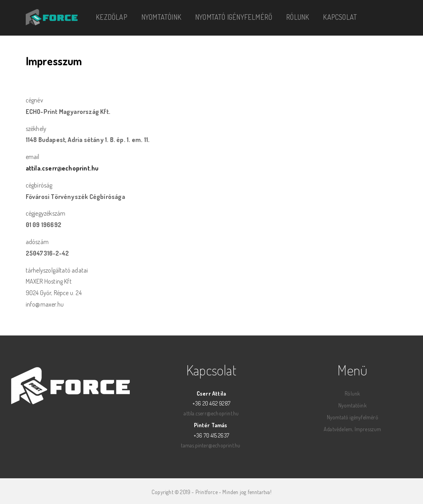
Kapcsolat (340, 17)
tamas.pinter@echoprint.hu (211, 445)
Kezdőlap (112, 17)
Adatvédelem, (338, 429)
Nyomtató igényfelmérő (234, 17)
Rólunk (298, 17)
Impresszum (368, 429)
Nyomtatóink (161, 17)
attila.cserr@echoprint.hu (62, 168)
